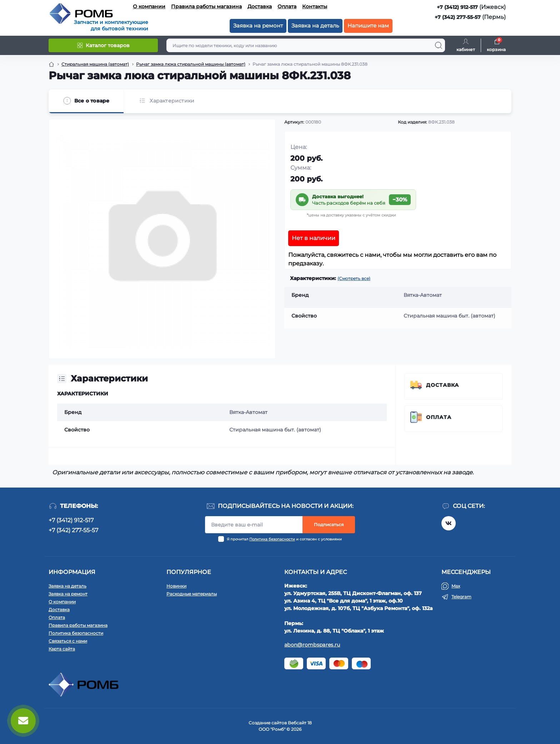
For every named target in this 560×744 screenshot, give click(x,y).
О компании (149, 6)
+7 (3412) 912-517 (457, 7)
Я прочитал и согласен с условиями (284, 539)
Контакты (315, 6)
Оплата (287, 6)
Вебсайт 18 (300, 723)
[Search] (439, 45)
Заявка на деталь (315, 26)
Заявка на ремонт (258, 26)
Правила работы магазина (206, 6)
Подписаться (329, 525)
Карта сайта (62, 649)
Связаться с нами (68, 641)
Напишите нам (368, 26)
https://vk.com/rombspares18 (449, 523)
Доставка (260, 6)
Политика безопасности (272, 539)
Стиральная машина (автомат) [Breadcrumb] (95, 64)
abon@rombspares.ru (312, 645)
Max (456, 586)
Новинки (176, 586)
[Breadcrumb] (51, 64)
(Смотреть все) (354, 278)
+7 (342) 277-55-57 (458, 17)
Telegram (461, 597)
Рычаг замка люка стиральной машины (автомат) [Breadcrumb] (191, 64)
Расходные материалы (192, 594)
